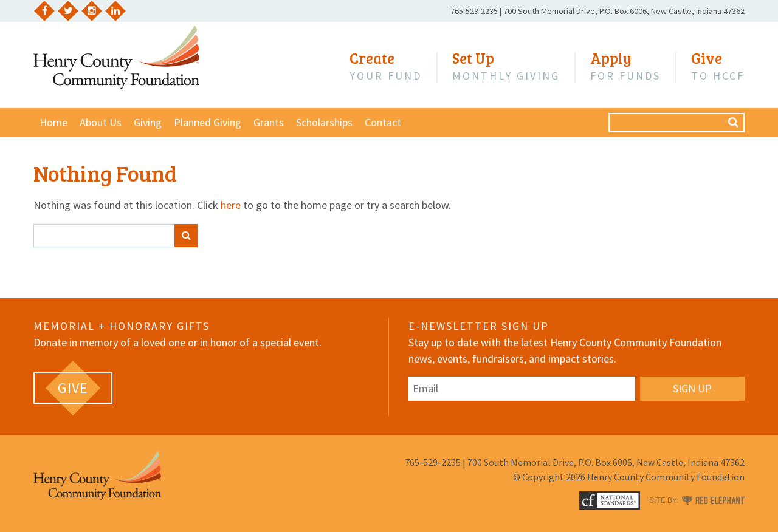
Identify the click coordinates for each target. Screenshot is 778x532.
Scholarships (324, 122)
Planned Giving (208, 122)
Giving (148, 122)
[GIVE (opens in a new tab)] (73, 388)
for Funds (625, 66)
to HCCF (718, 66)
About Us (101, 122)
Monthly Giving (506, 66)
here (231, 205)
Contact (383, 122)
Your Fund (386, 66)
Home (53, 122)
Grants (269, 122)
